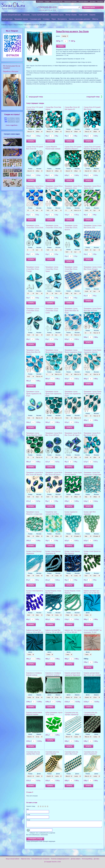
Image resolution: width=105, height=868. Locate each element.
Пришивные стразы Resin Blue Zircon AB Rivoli (54, 434)
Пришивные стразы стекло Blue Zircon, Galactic (33, 311)
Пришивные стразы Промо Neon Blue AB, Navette (33, 352)
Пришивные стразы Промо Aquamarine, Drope (73, 351)
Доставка (93, 2)
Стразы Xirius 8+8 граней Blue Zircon (92, 108)
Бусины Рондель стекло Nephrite (73, 592)
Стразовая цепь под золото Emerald (52, 753)
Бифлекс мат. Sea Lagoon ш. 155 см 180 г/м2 (73, 631)
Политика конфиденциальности (60, 860)
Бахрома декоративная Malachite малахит (34, 713)
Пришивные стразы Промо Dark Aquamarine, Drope (73, 394)
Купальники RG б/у (57, 2)
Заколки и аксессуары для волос (79, 19)
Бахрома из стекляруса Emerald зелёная (34, 674)
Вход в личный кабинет (13, 860)
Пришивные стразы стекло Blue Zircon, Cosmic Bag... (71, 269)
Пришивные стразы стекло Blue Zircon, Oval (93, 226)
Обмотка (95, 19)
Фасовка (39, 129)
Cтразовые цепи (35, 19)
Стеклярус (46, 19)
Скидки (47, 2)
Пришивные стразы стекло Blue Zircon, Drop (54, 226)
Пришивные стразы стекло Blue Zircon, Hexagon (93, 268)
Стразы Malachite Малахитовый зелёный (53, 148)
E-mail (28, 815)
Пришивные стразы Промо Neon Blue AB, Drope (72, 311)
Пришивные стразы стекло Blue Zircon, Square (52, 269)
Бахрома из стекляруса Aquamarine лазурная (53, 674)
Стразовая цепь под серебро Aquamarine (72, 713)
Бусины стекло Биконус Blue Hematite (72, 552)
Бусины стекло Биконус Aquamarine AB (53, 552)
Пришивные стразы (57, 15)
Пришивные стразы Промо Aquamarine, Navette (93, 351)
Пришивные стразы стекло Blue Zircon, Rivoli (35, 226)
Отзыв (28, 820)
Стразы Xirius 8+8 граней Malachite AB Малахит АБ (92, 148)
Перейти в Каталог (11, 71)
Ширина (39, 695)
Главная (4, 25)
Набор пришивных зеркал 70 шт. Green (54, 713)
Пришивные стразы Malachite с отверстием (34, 513)
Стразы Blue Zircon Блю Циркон (53, 108)
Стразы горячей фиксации (40, 15)
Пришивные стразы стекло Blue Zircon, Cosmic (52, 311)
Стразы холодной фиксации (11, 15)
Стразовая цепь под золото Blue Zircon (71, 753)
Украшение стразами (70, 2)
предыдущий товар (35, 97)
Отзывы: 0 (30, 792)
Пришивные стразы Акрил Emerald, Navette (73, 473)
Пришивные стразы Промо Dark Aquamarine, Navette (93, 392)
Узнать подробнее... (12, 125)
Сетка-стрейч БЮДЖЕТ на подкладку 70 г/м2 (93, 631)
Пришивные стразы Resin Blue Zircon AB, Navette (35, 473)
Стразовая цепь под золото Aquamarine (91, 753)
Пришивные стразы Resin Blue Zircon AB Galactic (54, 473)
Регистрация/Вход (87, 860)
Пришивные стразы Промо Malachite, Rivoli (34, 434)
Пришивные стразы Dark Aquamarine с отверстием (92, 473)
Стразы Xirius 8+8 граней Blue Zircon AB (35, 148)
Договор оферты (76, 860)
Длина (58, 36)
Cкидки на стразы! (12, 114)
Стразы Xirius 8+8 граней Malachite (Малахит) (73, 148)
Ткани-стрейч (83, 15)
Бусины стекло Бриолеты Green (92, 552)
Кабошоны (26, 15)
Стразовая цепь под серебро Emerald (91, 713)
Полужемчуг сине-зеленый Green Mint (52, 513)
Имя (28, 809)
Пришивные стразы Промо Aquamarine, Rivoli (54, 351)
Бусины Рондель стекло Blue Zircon (53, 592)
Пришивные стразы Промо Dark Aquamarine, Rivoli (54, 394)
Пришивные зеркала (21, 19)
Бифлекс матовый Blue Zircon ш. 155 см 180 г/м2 (54, 631)
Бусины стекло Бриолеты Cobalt (35, 592)
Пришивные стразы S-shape (12, 168)
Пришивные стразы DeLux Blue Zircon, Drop (54, 187)
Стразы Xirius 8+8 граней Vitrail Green (35, 108)
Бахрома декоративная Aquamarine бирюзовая (72, 674)
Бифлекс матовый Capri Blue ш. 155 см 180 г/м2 (92, 592)
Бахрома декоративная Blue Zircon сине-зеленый (92, 674)
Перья (54, 19)
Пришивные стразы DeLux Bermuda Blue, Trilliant (35, 187)
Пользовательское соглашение (40, 860)
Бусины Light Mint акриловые (90, 513)
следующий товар (94, 97)
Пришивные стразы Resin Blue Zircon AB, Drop (92, 434)
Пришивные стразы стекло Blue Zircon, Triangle (33, 269)
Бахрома (92, 15)
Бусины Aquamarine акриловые (71, 513)
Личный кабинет (83, 2)
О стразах (40, 2)
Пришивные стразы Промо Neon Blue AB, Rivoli (93, 309)
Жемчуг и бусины (71, 15)
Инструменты (62, 19)
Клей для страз (7, 19)
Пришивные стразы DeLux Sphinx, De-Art (92, 187)
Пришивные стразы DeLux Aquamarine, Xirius (73, 187)
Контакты (100, 2)
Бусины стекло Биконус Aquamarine (34, 552)
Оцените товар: (31, 806)
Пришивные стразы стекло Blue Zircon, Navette (71, 227)
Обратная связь (25, 860)
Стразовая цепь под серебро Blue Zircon (33, 753)
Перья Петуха (18, 25)
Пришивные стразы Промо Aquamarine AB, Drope (34, 394)
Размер (30, 129)
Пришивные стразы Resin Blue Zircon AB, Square (73, 434)
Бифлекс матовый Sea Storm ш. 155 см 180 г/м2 (35, 631)
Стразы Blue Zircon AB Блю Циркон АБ (72, 108)
